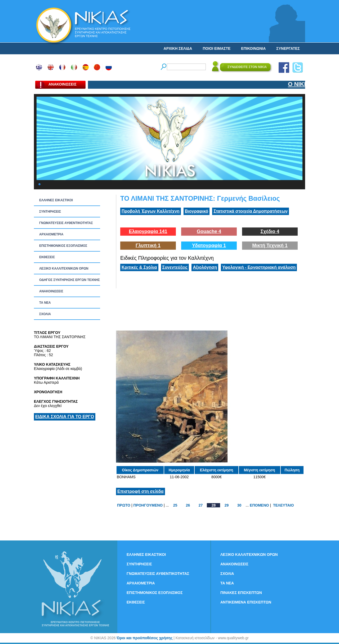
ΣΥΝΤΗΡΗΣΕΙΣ (50, 212)
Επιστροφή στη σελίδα (140, 491)
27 (201, 505)
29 (227, 505)
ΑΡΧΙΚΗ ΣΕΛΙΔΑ (178, 48)
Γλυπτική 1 (148, 245)
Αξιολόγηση (205, 267)
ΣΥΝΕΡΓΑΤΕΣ (288, 48)
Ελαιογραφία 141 (148, 231)
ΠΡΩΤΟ (124, 505)
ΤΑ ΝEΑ (45, 303)
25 (175, 505)
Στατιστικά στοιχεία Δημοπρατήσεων (251, 211)
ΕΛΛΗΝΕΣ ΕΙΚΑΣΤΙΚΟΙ (56, 200)
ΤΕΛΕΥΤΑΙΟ (283, 505)
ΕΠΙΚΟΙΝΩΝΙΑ (253, 48)
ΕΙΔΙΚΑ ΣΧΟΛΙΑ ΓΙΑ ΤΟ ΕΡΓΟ (65, 417)
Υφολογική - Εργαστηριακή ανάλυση (259, 267)
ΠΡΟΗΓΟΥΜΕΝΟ (148, 505)
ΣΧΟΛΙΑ (45, 314)
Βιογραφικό (197, 211)
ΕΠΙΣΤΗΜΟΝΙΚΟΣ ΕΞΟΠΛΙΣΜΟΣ (63, 246)
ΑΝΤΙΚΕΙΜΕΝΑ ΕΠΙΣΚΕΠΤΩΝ (246, 602)
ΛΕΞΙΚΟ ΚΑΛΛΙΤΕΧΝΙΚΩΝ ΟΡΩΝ (64, 269)
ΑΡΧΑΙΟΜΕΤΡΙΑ (51, 234)
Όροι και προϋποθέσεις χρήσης (144, 638)
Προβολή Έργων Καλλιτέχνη (151, 211)
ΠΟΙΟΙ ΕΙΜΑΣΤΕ (217, 48)
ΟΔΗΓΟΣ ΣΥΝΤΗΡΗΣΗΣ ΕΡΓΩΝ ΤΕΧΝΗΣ (70, 280)
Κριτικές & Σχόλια (139, 267)
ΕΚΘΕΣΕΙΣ (47, 257)
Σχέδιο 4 (270, 231)
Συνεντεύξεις (175, 267)
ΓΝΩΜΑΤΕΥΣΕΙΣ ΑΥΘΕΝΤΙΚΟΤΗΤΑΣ (66, 223)
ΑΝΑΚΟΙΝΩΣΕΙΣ (51, 291)
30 (239, 505)
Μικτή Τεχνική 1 (270, 245)
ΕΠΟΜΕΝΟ (259, 505)
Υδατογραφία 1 (209, 245)
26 (188, 505)
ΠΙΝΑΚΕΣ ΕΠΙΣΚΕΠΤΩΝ (241, 593)
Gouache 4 (209, 231)
